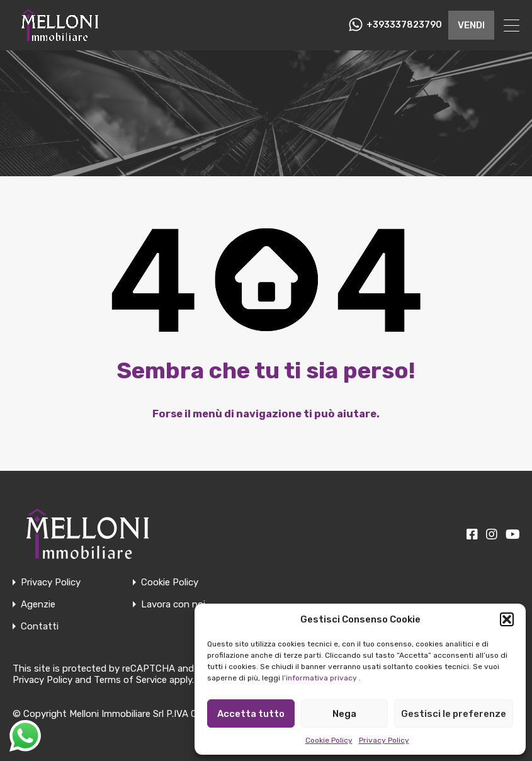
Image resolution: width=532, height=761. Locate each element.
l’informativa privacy (320, 678)
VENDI (471, 25)
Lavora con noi (173, 605)
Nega (344, 714)
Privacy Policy (384, 740)
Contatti (40, 627)
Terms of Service (130, 680)
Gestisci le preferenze (454, 714)
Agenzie (38, 605)
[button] (507, 619)
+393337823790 (404, 25)
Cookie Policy (329, 740)
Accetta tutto (251, 714)
